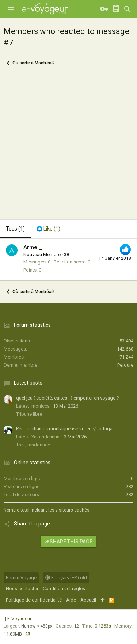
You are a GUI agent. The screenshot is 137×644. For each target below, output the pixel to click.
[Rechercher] (128, 9)
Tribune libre (29, 414)
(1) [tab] (15, 229)
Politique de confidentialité (34, 600)
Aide (71, 600)
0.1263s (103, 626)
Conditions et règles (64, 589)
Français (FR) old (66, 578)
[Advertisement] (68, 147)
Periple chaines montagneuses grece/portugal (65, 429)
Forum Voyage (21, 578)
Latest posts (28, 383)
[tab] (48, 229)
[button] (11, 9)
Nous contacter (22, 589)
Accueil (88, 600)
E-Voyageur (19, 619)
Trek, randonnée (33, 445)
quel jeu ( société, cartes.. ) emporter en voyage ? (68, 398)
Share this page (68, 542)
